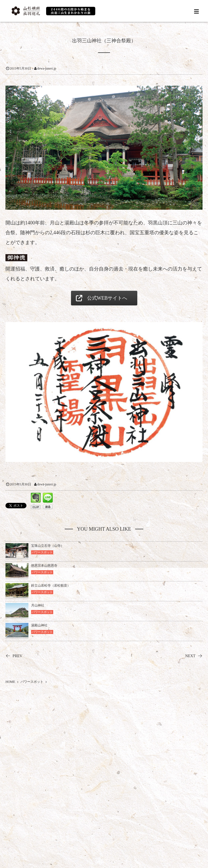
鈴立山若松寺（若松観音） (51, 585)
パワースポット (42, 552)
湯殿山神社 (39, 625)
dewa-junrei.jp (47, 68)
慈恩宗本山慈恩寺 (44, 566)
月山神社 (38, 605)
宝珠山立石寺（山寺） (47, 546)
